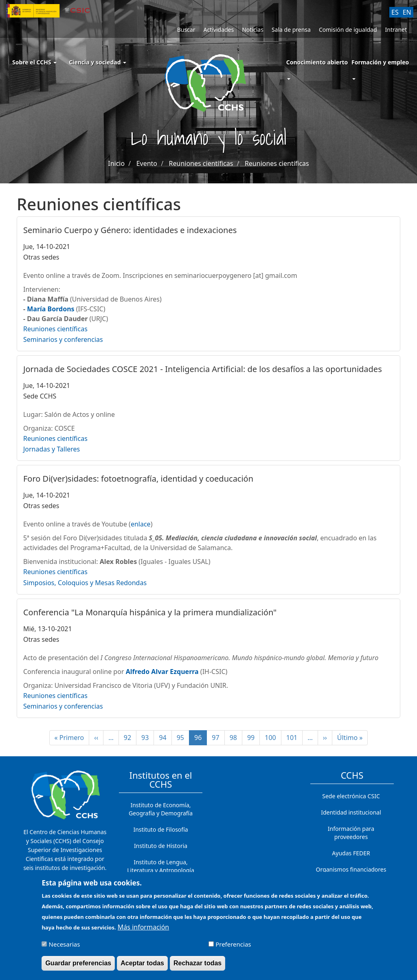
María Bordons (50, 309)
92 (130, 738)
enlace (141, 524)
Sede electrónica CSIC (351, 796)
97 (218, 738)
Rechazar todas (198, 968)
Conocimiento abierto (317, 62)
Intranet (396, 30)
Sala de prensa (291, 30)
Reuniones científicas (201, 163)
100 (272, 738)
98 (236, 738)
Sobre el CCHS (34, 62)
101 (294, 738)
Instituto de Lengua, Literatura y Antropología (161, 866)
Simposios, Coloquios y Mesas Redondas (85, 583)
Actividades (218, 30)
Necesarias (65, 949)
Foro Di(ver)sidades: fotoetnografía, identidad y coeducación (138, 479)
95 (183, 738)
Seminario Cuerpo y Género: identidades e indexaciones (130, 230)
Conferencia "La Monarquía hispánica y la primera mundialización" (150, 612)
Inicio (116, 163)
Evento (147, 163)
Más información (143, 932)
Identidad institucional (351, 812)
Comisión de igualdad (348, 30)
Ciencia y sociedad (98, 62)
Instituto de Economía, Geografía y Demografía (161, 809)
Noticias (253, 30)
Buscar (186, 30)
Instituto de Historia (161, 846)
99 (253, 738)
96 (201, 739)
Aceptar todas (142, 968)
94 (165, 738)
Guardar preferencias (78, 968)
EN (407, 12)
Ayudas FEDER (351, 853)
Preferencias (233, 949)
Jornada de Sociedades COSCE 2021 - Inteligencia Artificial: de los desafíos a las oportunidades (203, 369)
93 (148, 738)
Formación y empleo (380, 62)
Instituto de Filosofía (160, 829)
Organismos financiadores (351, 869)
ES (395, 12)
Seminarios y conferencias (63, 339)
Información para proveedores (351, 833)
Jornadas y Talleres (52, 449)
